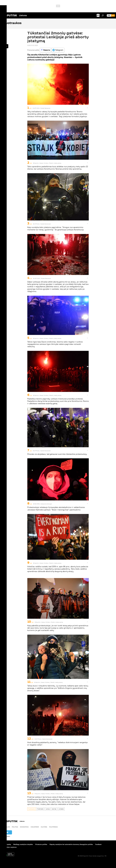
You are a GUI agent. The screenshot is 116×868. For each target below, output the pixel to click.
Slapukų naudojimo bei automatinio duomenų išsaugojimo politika (71, 844)
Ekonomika (24, 827)
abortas (54, 809)
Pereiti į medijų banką (55, 163)
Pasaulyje (6, 827)
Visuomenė (35, 827)
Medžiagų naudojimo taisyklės (23, 844)
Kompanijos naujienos (9, 847)
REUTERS (37, 504)
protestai (61, 809)
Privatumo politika (41, 844)
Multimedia (40, 809)
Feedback (98, 844)
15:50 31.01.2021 (33, 45)
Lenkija (48, 809)
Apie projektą (7, 844)
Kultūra (44, 827)
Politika (15, 827)
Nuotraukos (32, 809)
